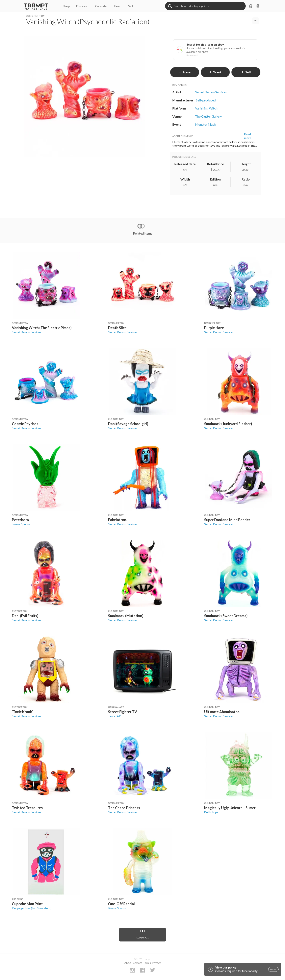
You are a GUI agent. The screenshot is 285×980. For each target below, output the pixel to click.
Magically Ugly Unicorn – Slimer (230, 808)
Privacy (157, 963)
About (128, 963)
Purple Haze (214, 328)
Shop (66, 6)
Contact (137, 963)
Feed (118, 6)
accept (273, 969)
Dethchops (211, 812)
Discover (82, 6)
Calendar (101, 6)
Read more (248, 136)
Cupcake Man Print (27, 904)
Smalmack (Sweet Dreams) (226, 616)
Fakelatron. (118, 520)
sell (246, 72)
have (185, 72)
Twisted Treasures (27, 808)
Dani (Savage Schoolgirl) (128, 424)
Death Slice (117, 328)
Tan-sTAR (114, 716)
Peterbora (20, 520)
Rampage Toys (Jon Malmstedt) (32, 908)
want (215, 72)
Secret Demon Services (27, 332)
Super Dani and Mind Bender (227, 520)
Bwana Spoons (21, 524)
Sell (131, 6)
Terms (147, 963)
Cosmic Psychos (25, 424)
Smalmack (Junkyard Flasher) (228, 424)
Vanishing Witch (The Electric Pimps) (42, 328)
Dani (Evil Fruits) (25, 616)
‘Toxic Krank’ (22, 712)
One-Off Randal (121, 904)
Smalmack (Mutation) (126, 616)
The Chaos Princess (124, 808)
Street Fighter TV (123, 712)
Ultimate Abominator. (222, 712)
